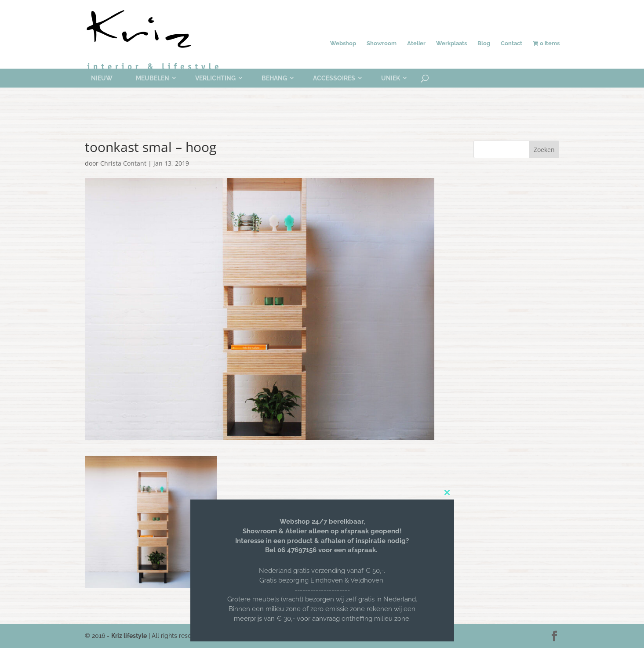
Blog (484, 43)
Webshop (343, 43)
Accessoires (334, 78)
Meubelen (153, 78)
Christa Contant (123, 163)
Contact (511, 43)
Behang (274, 78)
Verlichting (215, 78)
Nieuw (102, 78)
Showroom (382, 43)
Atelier (416, 43)
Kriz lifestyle (129, 636)
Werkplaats (451, 43)
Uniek (391, 78)
